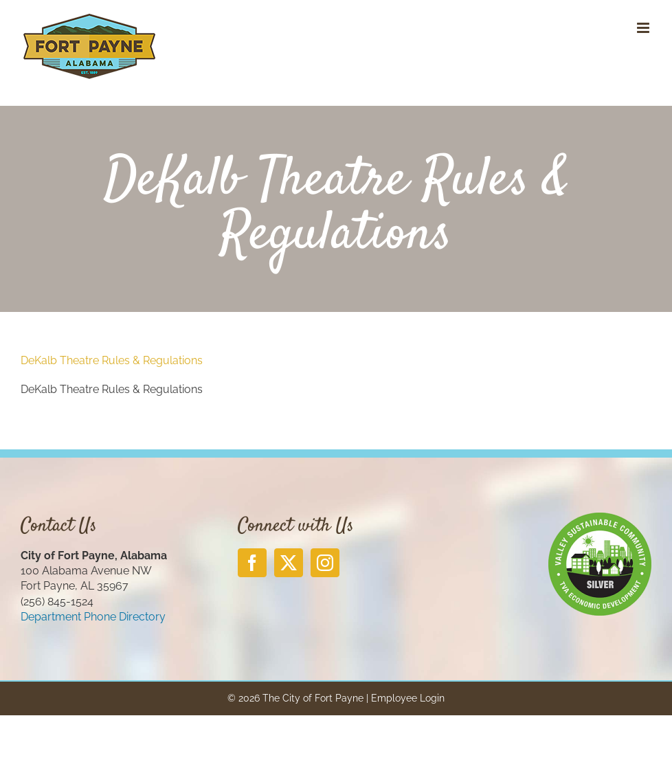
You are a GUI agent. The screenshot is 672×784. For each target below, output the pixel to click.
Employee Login (408, 698)
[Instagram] (325, 563)
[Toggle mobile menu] (644, 28)
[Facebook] (252, 563)
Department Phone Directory (93, 617)
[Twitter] (289, 563)
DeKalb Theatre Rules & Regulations (112, 360)
